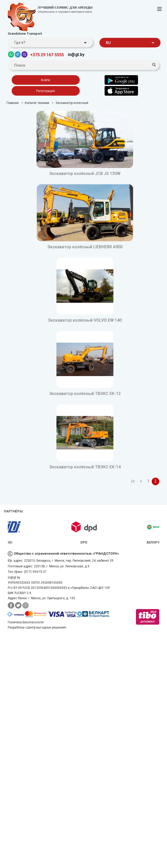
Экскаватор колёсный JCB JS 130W (85, 174)
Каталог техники (37, 103)
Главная (13, 103)
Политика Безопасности (26, 622)
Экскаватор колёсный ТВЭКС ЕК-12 (85, 394)
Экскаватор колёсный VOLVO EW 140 (85, 320)
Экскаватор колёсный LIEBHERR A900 (85, 247)
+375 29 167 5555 (47, 55)
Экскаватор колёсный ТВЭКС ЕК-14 (85, 467)
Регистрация (46, 91)
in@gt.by (76, 55)
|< (133, 481)
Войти (46, 80)
